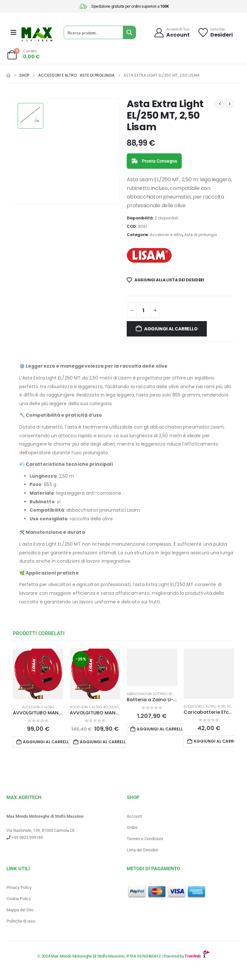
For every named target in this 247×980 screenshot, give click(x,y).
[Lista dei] (215, 33)
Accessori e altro (166, 235)
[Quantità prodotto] (143, 310)
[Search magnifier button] (129, 32)
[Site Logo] (37, 34)
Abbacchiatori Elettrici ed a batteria (159, 694)
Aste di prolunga (201, 235)
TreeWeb (197, 956)
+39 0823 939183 (25, 837)
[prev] (220, 104)
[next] (230, 104)
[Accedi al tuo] (172, 33)
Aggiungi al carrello (171, 329)
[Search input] (94, 32)
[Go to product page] (38, 674)
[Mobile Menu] (14, 32)
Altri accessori (231, 707)
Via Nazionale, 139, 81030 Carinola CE (41, 830)
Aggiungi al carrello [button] (46, 742)
